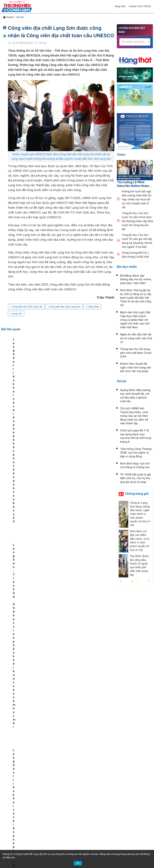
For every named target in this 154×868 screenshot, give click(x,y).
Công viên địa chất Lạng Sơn (65, 314)
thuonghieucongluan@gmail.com (73, 821)
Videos (89, 792)
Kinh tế (39, 786)
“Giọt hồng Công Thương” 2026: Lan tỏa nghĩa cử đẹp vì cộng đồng (136, 453)
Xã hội (20, 17)
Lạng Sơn (17, 321)
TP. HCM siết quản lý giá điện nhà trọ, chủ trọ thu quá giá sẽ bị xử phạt (135, 478)
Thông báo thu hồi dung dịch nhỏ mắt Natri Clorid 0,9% (136, 353)
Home (8, 17)
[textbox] (135, 42)
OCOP (128, 786)
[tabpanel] (31, 372)
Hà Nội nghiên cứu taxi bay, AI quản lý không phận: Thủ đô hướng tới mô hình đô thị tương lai (84, 530)
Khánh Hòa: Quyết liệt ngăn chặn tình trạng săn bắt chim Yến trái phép (136, 367)
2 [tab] (137, 582)
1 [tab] (132, 582)
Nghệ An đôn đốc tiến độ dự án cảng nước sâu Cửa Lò (136, 338)
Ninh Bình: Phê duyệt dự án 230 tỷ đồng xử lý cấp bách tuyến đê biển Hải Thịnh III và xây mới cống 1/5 (136, 298)
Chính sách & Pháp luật (106, 786)
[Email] (34, 817)
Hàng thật (120, 6)
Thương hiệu (55, 786)
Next (149, 581)
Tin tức (27, 786)
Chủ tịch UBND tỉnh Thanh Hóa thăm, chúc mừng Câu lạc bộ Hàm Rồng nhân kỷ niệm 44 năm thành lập (84, 494)
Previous (121, 581)
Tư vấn (66, 792)
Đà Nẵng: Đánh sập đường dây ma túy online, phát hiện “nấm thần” (136, 279)
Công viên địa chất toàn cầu (27, 314)
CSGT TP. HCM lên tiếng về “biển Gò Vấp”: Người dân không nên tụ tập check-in (84, 747)
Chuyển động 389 (78, 786)
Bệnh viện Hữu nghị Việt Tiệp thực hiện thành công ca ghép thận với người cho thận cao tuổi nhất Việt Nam (135, 320)
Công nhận (93, 314)
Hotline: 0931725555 (140, 6)
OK (78, 863)
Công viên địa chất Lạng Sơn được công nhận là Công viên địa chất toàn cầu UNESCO (59, 35)
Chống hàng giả (137, 494)
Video (121, 155)
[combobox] (135, 42)
